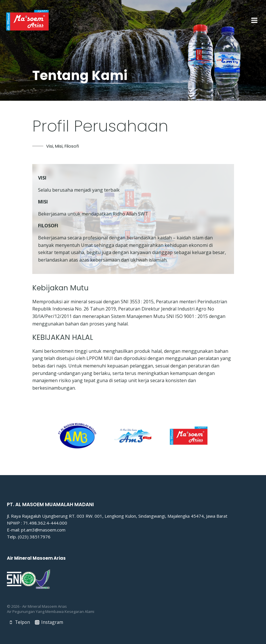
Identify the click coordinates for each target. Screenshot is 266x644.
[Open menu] (254, 20)
